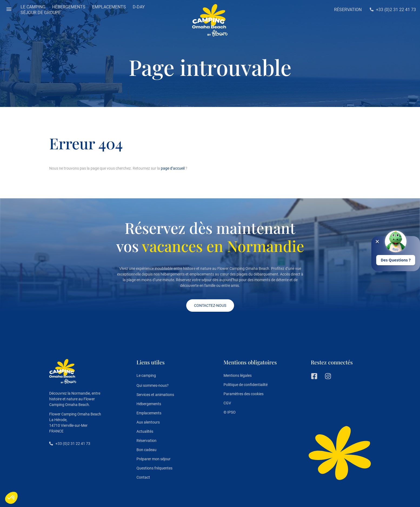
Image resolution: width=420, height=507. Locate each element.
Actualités (145, 431)
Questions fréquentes (154, 468)
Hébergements (149, 404)
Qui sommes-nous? (153, 385)
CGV (227, 403)
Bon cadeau (146, 450)
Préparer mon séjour (154, 459)
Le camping (146, 376)
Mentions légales (238, 375)
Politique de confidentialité (246, 385)
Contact (143, 477)
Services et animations (155, 395)
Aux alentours (148, 422)
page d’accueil (173, 168)
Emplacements (149, 413)
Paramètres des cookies (244, 394)
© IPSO (230, 412)
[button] (9, 10)
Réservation (146, 441)
